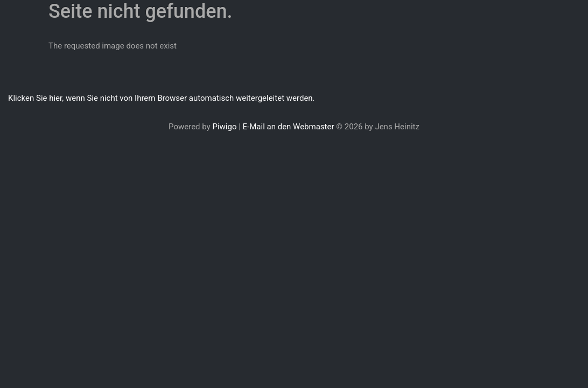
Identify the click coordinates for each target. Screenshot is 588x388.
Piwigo (224, 127)
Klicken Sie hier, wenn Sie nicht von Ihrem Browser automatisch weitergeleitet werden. (162, 98)
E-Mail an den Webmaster (289, 127)
